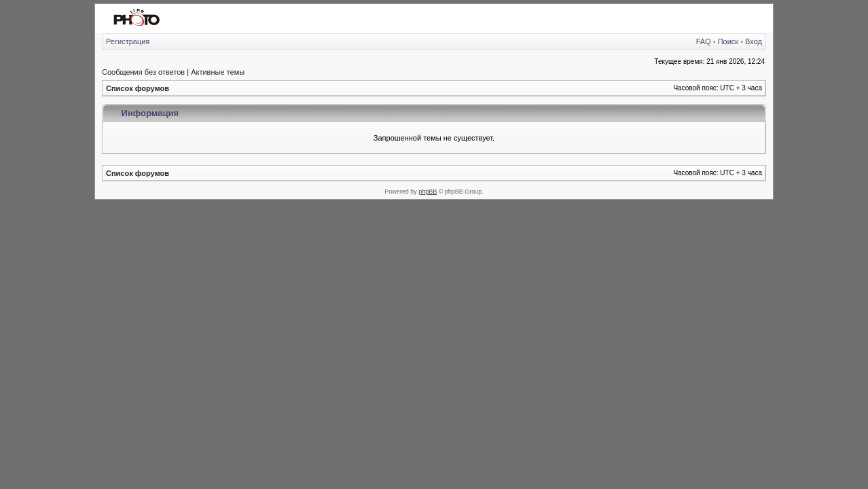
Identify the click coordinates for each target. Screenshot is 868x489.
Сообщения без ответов (143, 72)
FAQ (704, 41)
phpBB (428, 192)
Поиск (728, 41)
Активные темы (218, 72)
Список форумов (138, 88)
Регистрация (128, 41)
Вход (754, 41)
